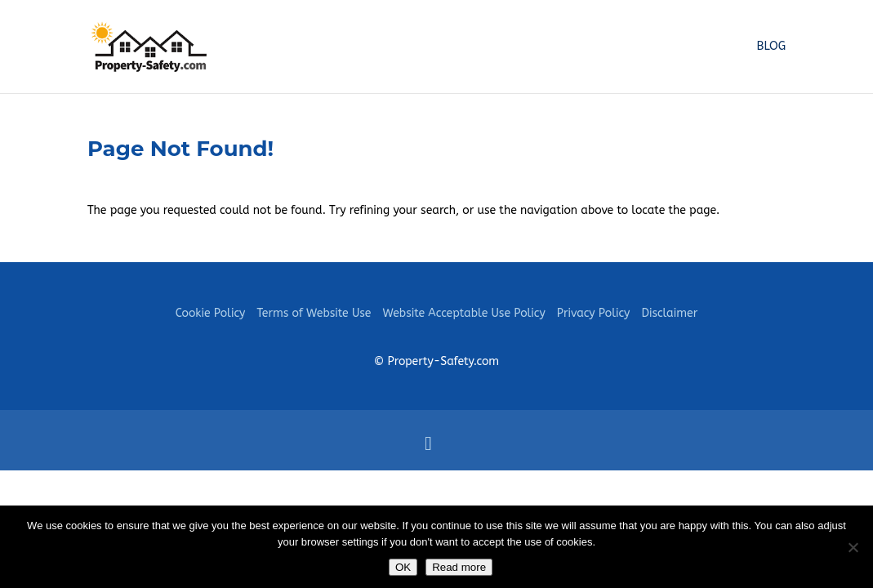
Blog (772, 47)
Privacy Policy (594, 313)
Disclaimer (669, 313)
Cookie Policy (211, 313)
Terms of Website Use (314, 313)
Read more (459, 567)
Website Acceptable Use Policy (463, 313)
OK (403, 567)
